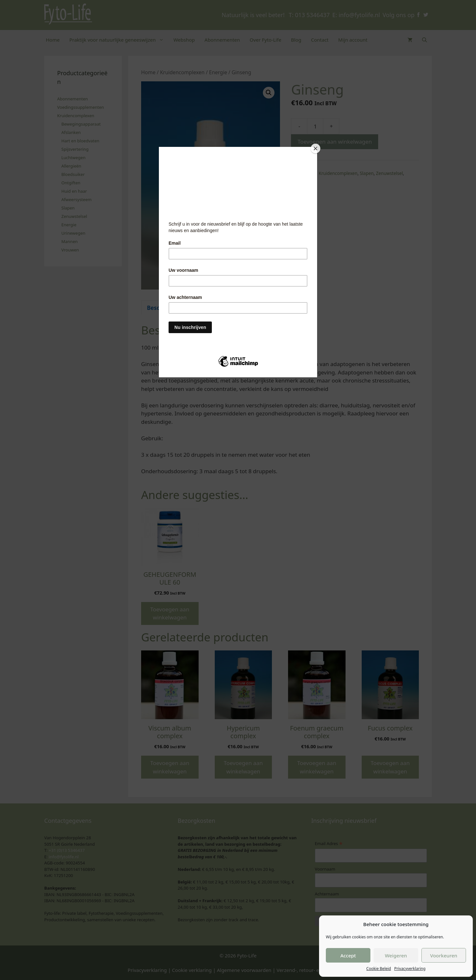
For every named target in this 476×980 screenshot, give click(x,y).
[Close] (316, 148)
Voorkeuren (444, 955)
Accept (348, 955)
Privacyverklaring (410, 969)
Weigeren (396, 955)
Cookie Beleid (378, 969)
